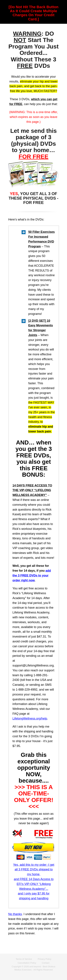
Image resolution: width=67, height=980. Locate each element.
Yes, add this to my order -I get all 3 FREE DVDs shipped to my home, (34, 870)
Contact (46, 963)
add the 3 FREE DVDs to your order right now (32, 575)
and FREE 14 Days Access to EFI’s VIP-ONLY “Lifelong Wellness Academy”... (34, 884)
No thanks (15, 914)
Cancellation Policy (27, 963)
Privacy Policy (45, 959)
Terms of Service (24, 959)
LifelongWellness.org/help (30, 719)
